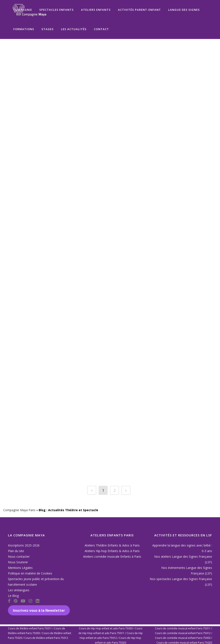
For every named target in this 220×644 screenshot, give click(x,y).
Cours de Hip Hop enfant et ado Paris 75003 (106, 628)
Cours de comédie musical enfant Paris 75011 (183, 628)
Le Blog (13, 596)
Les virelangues (19, 590)
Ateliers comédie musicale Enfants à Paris (112, 557)
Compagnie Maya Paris (19, 510)
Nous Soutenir (18, 562)
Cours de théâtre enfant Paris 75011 (30, 628)
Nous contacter (19, 557)
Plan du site (16, 551)
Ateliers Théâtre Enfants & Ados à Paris (112, 545)
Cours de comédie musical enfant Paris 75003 (183, 638)
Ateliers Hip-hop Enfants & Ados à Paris (112, 551)
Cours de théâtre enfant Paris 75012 (46, 638)
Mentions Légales (20, 568)
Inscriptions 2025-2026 (24, 545)
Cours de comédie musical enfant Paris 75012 (183, 633)
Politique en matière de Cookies (30, 573)
